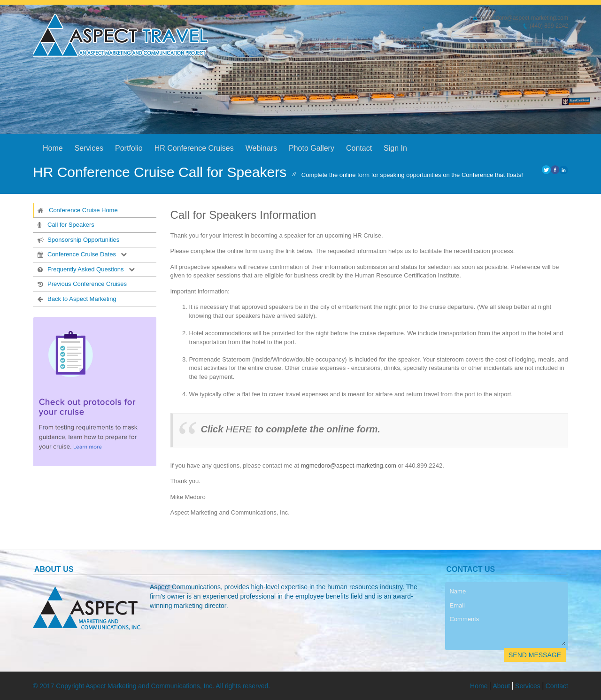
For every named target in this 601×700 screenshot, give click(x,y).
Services (89, 148)
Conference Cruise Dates (76, 254)
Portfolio (129, 148)
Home (53, 148)
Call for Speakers (65, 224)
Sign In (395, 148)
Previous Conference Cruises (81, 284)
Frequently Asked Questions (80, 269)
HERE (239, 429)
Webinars (261, 148)
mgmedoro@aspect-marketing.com (349, 465)
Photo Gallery (312, 148)
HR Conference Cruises (194, 148)
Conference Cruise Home (77, 210)
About (501, 686)
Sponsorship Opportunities (77, 239)
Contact (359, 148)
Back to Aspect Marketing (76, 299)
